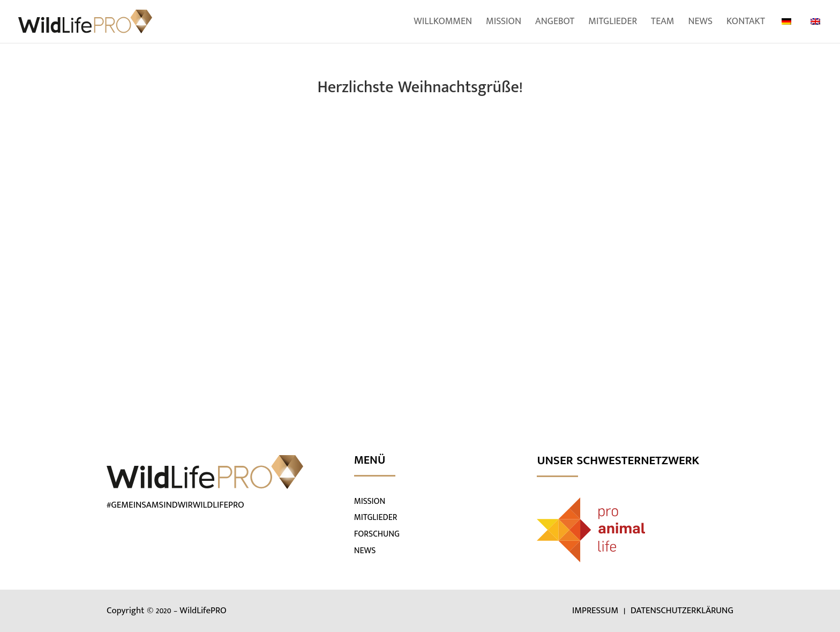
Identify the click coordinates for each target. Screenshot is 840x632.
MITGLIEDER (376, 518)
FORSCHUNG (377, 534)
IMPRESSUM (597, 611)
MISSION (370, 501)
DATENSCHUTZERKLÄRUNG (682, 611)
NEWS (365, 551)
